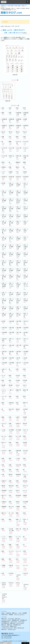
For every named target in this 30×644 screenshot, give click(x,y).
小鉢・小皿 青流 (18, 216)
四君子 (18, 503)
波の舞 (25, 381)
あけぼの (26, 452)
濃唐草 (25, 496)
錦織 (10, 143)
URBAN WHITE (4, 585)
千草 (17, 173)
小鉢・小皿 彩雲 (11, 308)
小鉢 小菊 (19, 346)
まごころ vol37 (20, 623)
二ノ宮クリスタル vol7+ (7, 628)
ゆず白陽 (18, 431)
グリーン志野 (26, 476)
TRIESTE (26, 574)
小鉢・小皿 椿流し (18, 209)
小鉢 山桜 (11, 346)
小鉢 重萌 (4, 333)
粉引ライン (4, 445)
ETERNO (11, 574)
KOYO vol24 (14, 622)
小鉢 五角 (26, 364)
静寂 (17, 138)
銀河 (11, 452)
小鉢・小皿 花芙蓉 (11, 224)
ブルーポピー (4, 398)
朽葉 (18, 470)
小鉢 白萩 (4, 359)
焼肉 (3, 552)
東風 (25, 438)
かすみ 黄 (4, 157)
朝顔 (25, 163)
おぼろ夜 (18, 466)
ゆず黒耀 (11, 431)
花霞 (10, 114)
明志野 (25, 444)
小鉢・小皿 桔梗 (11, 193)
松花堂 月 (19, 178)
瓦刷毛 (25, 173)
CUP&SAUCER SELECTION (5, 598)
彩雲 (3, 470)
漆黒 (25, 138)
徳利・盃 (26, 530)
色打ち (18, 491)
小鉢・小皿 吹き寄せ (18, 301)
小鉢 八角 (19, 333)
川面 (3, 475)
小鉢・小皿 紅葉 (11, 185)
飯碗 (18, 515)
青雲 (25, 466)
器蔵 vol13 (13, 623)
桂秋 (3, 381)
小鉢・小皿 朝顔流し (4, 209)
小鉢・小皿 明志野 (4, 277)
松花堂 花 (4, 178)
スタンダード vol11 (6, 620)
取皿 (3, 520)
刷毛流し (26, 482)
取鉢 (11, 520)
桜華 (3, 138)
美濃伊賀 (18, 475)
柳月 (10, 381)
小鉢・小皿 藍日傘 (4, 255)
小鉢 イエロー (26, 340)
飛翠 (11, 470)
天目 (11, 496)
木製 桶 (11, 566)
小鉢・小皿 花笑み (4, 193)
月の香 (18, 376)
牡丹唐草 (26, 503)
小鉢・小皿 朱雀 (11, 216)
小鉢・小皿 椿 (26, 231)
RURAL (18, 584)
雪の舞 (11, 386)
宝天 (18, 561)
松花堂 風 (11, 178)
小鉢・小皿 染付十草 (18, 285)
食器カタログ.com (11, 13)
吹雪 (11, 444)
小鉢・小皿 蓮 (26, 223)
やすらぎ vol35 (5, 626)
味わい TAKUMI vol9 (19, 628)
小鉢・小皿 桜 (18, 223)
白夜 (3, 466)
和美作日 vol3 (13, 626)
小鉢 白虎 (4, 328)
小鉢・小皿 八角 (18, 231)
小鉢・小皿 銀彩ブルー (18, 255)
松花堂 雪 (26, 178)
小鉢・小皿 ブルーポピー (11, 285)
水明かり (18, 425)
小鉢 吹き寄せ (4, 340)
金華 (4, 460)
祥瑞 (11, 503)
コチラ (25, 33)
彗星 (18, 444)
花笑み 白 (11, 157)
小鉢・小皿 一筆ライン (4, 247)
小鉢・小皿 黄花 (4, 315)
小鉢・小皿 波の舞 (11, 263)
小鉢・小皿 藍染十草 (26, 247)
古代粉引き (26, 412)
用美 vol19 (4, 629)
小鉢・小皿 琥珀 (18, 294)
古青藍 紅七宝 (4, 127)
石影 (3, 574)
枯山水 (3, 133)
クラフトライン (4, 392)
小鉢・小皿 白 (26, 239)
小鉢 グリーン (19, 340)
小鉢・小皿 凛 (4, 294)
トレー (18, 567)
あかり (25, 386)
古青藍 (25, 120)
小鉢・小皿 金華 (26, 277)
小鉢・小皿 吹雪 (26, 300)
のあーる (26, 431)
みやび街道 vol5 (5, 623)
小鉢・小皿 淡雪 (11, 294)
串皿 (25, 514)
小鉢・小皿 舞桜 (18, 239)
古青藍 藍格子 (19, 121)
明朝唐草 (4, 507)
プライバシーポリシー (19, 614)
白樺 (11, 482)
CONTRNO (19, 577)
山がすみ (4, 452)
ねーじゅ (4, 438)
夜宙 (25, 459)
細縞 (3, 419)
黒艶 (11, 546)
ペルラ (3, 173)
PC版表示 (4, 2)
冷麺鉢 (18, 508)
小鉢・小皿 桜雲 (11, 231)
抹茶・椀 (18, 530)
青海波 (25, 419)
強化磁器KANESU (6, 622)
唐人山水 (11, 507)
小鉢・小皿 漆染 (11, 255)
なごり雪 (18, 438)
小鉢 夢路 (11, 364)
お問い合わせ (5, 614)
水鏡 (11, 425)
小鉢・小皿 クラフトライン (26, 286)
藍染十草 (26, 391)
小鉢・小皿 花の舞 (4, 263)
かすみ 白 (26, 143)
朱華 (18, 482)
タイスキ (11, 553)
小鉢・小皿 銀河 (11, 277)
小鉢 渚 (18, 359)
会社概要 (25, 613)
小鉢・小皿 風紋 (11, 270)
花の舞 (18, 381)
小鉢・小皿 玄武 (4, 216)
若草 (10, 376)
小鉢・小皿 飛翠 (26, 308)
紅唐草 (11, 173)
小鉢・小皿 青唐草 (4, 301)
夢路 (3, 404)
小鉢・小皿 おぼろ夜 (11, 316)
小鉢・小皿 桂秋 (18, 270)
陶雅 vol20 (4, 619)
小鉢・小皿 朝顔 (4, 201)
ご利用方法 (8, 613)
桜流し (3, 163)
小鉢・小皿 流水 (26, 294)
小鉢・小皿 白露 (4, 308)
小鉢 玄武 (11, 328)
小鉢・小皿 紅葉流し (11, 209)
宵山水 (25, 133)
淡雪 (17, 370)
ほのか (18, 386)
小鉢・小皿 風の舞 (18, 263)
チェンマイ (18, 553)
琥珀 (25, 370)
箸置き (11, 538)
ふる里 (18, 459)
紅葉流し (4, 168)
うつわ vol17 (11, 619)
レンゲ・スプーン (4, 539)
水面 (18, 546)
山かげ (11, 491)
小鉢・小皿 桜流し (26, 201)
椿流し (18, 168)
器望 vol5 (4, 625)
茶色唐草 (4, 491)
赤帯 (10, 397)
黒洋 (25, 397)
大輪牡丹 (4, 503)
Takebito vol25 (12, 629)
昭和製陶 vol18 (16, 620)
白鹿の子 (4, 482)
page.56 (15, 74)
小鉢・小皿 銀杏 (18, 185)
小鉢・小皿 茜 (18, 308)
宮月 (4, 546)
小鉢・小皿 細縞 (26, 193)
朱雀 (17, 109)
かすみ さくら (26, 150)
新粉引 (11, 438)
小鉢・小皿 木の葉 (4, 232)
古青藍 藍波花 (26, 114)
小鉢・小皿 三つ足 (26, 316)
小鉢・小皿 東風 (4, 270)
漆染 (17, 404)
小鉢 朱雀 (19, 328)
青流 (25, 109)
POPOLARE (26, 587)
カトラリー (26, 568)
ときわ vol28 (21, 622)
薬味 (3, 530)
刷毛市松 (11, 487)
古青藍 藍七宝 (19, 114)
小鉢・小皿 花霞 (4, 223)
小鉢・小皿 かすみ (26, 185)
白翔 (25, 553)
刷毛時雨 (18, 496)
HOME (2, 26)
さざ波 (3, 431)
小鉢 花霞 (11, 333)
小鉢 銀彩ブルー (26, 353)
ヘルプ (20, 613)
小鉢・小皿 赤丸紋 (11, 301)
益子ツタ (26, 487)
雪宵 (11, 459)
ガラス (25, 561)
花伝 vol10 (8, 26)
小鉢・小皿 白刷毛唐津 (4, 285)
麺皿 (25, 507)
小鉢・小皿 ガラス (11, 239)
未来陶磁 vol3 (24, 620)
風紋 (25, 376)
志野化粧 (11, 404)
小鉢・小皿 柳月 (26, 270)
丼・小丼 (11, 515)
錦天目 (11, 475)
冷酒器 (3, 566)
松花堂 (3, 184)
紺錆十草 (18, 391)
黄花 (18, 487)
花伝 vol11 (18, 619)
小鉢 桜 (25, 359)
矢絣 (10, 419)
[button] (28, 2)
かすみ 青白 (4, 150)
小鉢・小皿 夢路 (11, 247)
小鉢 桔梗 (4, 364)
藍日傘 (18, 410)
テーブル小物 (18, 539)
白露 (11, 466)
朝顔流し (18, 163)
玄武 (10, 109)
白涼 (10, 138)
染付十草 (11, 410)
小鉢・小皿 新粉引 (18, 277)
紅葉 (10, 168)
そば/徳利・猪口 (11, 531)
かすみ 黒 (19, 150)
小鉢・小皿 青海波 (18, 193)
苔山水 (11, 133)
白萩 (17, 397)
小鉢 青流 (26, 328)
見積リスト (15, 613)
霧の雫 (25, 424)
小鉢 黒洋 (11, 359)
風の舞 (3, 386)
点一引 (25, 491)
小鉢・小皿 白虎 (26, 208)
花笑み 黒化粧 (26, 157)
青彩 (11, 561)
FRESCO (11, 584)
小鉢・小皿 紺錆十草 (18, 247)
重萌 (3, 114)
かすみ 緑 (11, 150)
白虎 (3, 109)
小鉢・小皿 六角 (18, 315)
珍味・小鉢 (26, 522)
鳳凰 (3, 560)
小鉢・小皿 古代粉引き (18, 201)
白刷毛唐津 (18, 453)
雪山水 (18, 133)
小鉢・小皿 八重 (4, 239)
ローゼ (3, 376)
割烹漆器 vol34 (17, 625)
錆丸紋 (3, 487)
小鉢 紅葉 (11, 322)
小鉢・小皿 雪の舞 (26, 263)
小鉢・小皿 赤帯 (26, 255)
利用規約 (11, 614)
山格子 (18, 419)
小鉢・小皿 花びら (11, 201)
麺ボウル (4, 514)
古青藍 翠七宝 (19, 127)
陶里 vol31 (10, 625)
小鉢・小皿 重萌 (26, 216)
